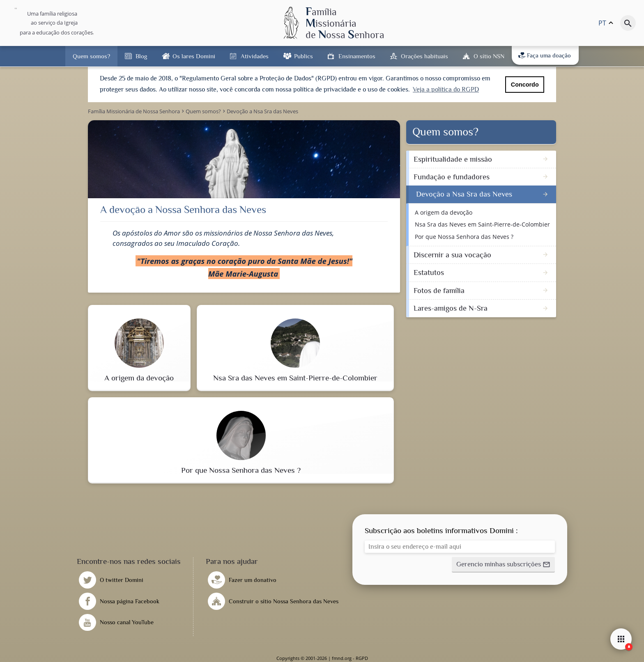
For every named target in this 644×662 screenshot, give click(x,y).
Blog (141, 56)
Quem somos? (91, 56)
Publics (304, 56)
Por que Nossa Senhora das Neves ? (464, 236)
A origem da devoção (444, 212)
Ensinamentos (357, 56)
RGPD (362, 658)
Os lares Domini (194, 56)
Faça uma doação (545, 55)
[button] (503, 565)
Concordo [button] (525, 85)
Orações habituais (424, 56)
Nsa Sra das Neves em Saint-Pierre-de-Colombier (482, 224)
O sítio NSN (489, 56)
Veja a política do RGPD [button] (446, 89)
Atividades (255, 56)
